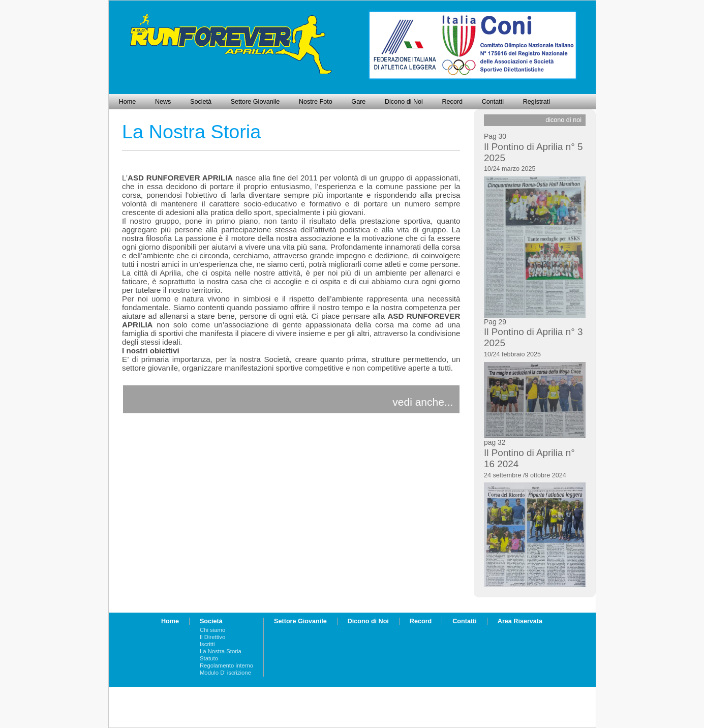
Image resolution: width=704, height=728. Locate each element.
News (163, 102)
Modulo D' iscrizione (225, 673)
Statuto (209, 658)
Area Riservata (520, 621)
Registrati (537, 102)
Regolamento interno (226, 665)
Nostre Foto (316, 102)
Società (201, 102)
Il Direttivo (212, 637)
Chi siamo (212, 630)
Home (128, 102)
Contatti (493, 102)
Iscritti (207, 644)
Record (453, 102)
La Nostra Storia (221, 651)
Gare (358, 102)
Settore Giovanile (255, 102)
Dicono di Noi (404, 102)
